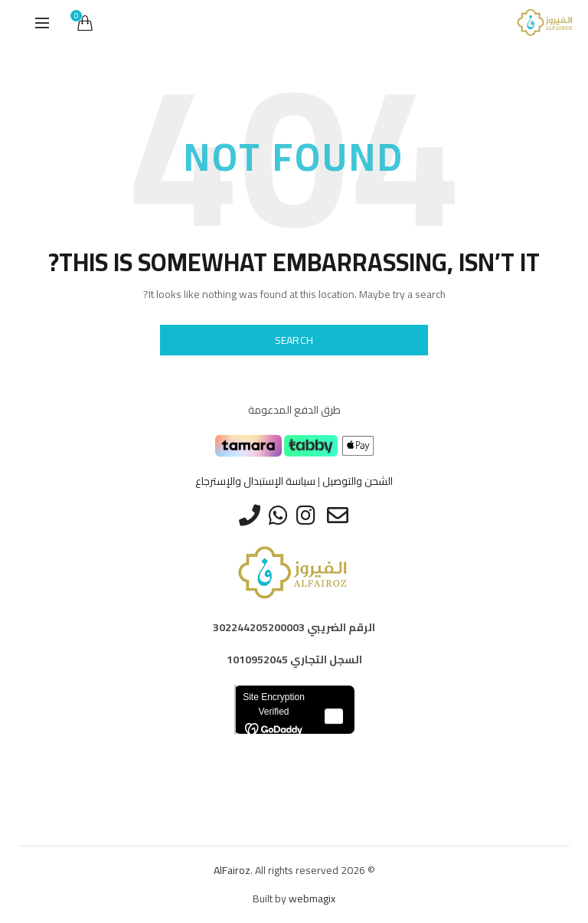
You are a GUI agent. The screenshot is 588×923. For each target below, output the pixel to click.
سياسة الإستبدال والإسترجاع (255, 481)
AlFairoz (232, 870)
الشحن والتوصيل (358, 481)
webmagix (312, 898)
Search (294, 340)
